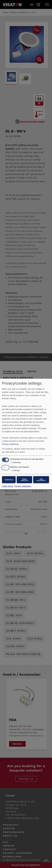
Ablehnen (9, 480)
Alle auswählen (41, 480)
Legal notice (8, 486)
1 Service (15, 470)
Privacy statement (10, 444)
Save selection (24, 480)
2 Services (16, 462)
